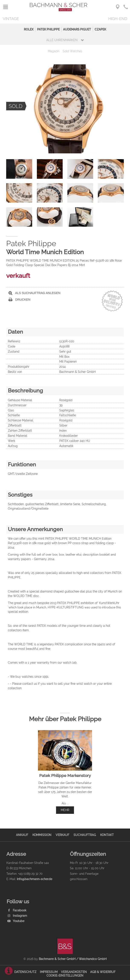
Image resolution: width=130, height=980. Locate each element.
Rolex (29, 29)
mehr (65, 810)
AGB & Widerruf (103, 972)
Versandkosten (74, 972)
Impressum (49, 972)
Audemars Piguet (77, 29)
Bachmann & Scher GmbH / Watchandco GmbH (73, 959)
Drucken (19, 300)
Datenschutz (25, 972)
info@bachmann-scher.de (35, 879)
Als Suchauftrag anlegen (35, 293)
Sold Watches (72, 51)
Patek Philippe (48, 29)
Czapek (100, 29)
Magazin (54, 51)
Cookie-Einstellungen (65, 975)
